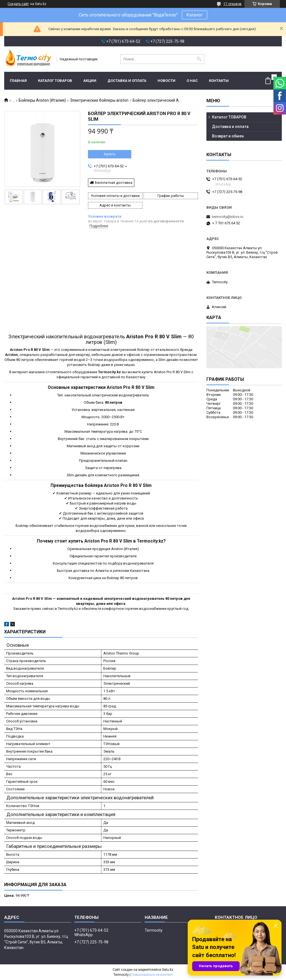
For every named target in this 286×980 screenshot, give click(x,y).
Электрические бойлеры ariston (99, 100)
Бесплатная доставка (114, 183)
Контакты (219, 81)
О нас (192, 81)
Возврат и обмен (228, 136)
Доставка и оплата (127, 81)
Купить (110, 154)
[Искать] (199, 59)
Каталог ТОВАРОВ (55, 81)
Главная (18, 81)
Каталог (195, 15)
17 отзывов (233, 4)
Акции (90, 81)
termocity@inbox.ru (228, 217)
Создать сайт (18, 4)
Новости (166, 81)
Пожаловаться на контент (152, 975)
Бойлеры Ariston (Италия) (42, 100)
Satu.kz (168, 970)
